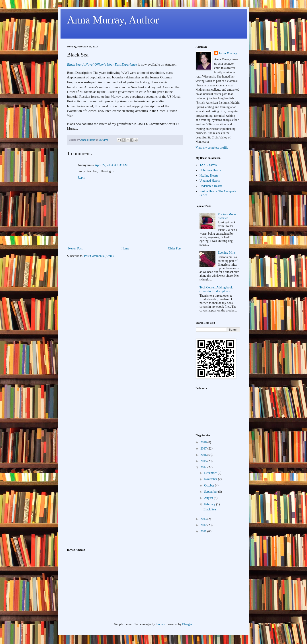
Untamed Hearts (210, 181)
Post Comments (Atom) (99, 256)
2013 (204, 519)
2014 (204, 467)
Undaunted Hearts (211, 186)
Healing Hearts (209, 176)
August (209, 498)
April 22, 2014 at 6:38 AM (111, 165)
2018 (204, 442)
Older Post (175, 248)
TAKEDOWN (208, 165)
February (210, 504)
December (211, 473)
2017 (204, 448)
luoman (160, 624)
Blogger (187, 624)
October (210, 485)
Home (125, 248)
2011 (204, 531)
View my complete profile (212, 148)
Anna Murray (228, 53)
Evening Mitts (227, 253)
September (211, 492)
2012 (204, 525)
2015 (204, 461)
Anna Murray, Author (113, 20)
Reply (81, 178)
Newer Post (75, 248)
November (211, 479)
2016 (204, 455)
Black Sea (209, 509)
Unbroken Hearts (210, 170)
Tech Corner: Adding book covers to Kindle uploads (216, 289)
